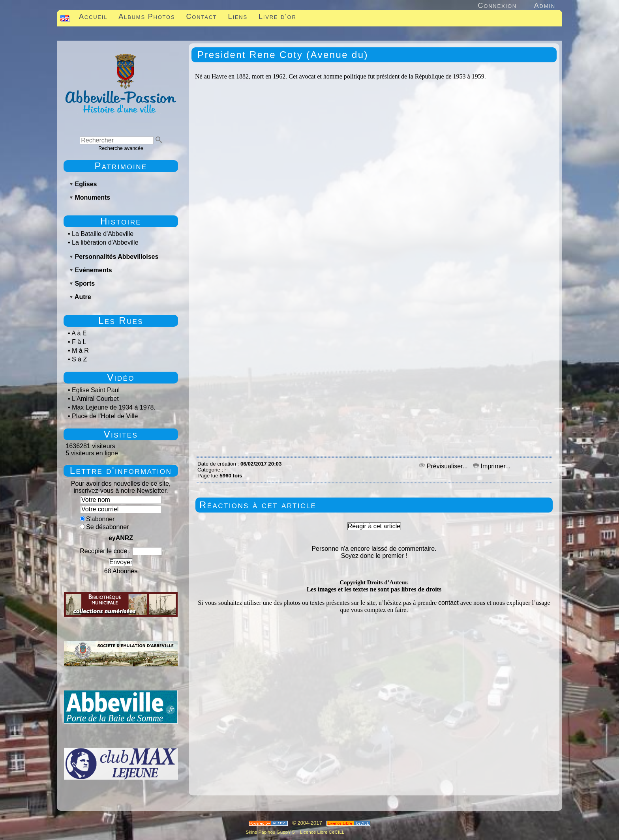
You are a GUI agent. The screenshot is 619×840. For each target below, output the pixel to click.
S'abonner (97, 519)
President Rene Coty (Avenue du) (283, 55)
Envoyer (121, 562)
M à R (80, 351)
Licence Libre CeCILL (322, 832)
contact (448, 603)
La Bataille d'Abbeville (103, 234)
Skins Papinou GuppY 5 (272, 832)
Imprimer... (492, 466)
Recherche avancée (121, 148)
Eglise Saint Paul (96, 390)
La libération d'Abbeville (105, 242)
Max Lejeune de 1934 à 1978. (114, 407)
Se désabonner (104, 527)
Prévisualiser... (444, 466)
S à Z (79, 359)
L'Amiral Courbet (95, 399)
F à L (79, 342)
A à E (79, 333)
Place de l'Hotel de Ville (105, 416)
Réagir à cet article (374, 526)
